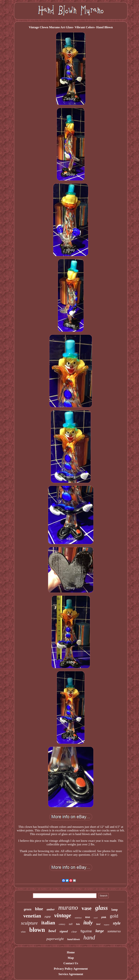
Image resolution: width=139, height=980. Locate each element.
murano (68, 908)
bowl (52, 931)
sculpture (29, 923)
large (100, 931)
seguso (107, 925)
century (62, 924)
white (23, 932)
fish (78, 924)
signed (64, 931)
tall (71, 924)
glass (102, 908)
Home (71, 952)
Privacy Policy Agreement (71, 969)
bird (98, 924)
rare (48, 917)
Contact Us (71, 963)
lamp (115, 910)
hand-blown (74, 939)
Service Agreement (71, 974)
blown (37, 930)
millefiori (78, 918)
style (117, 923)
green (28, 909)
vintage (63, 915)
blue (39, 909)
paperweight (55, 939)
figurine (86, 931)
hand (89, 937)
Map (71, 958)
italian (48, 923)
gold (114, 916)
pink (104, 917)
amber (51, 909)
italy (88, 923)
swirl (96, 918)
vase (87, 908)
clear (74, 932)
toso (88, 917)
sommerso (114, 931)
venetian (32, 916)
